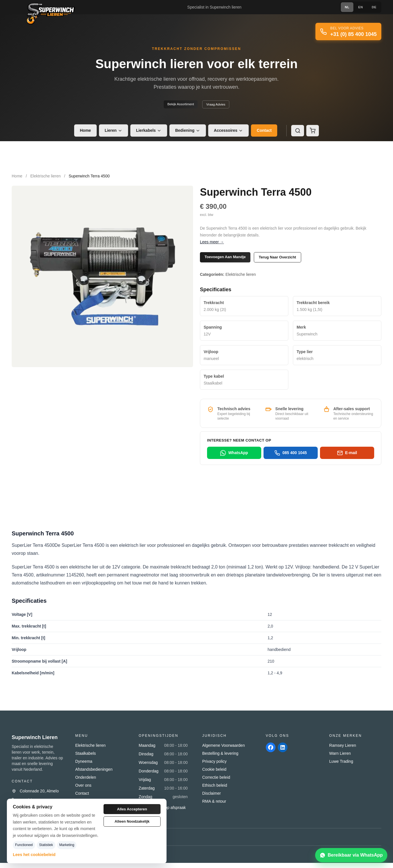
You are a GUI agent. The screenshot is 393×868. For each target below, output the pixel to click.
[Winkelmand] (313, 133)
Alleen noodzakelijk (132, 825)
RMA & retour (214, 806)
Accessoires (227, 133)
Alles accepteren (132, 810)
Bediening (187, 133)
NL (344, 7)
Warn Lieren (340, 758)
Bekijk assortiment (178, 106)
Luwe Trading (341, 766)
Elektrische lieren (45, 179)
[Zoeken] (297, 133)
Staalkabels (86, 758)
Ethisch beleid (215, 790)
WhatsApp (234, 458)
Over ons (83, 790)
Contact (263, 133)
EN (359, 7)
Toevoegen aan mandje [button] (231, 261)
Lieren (112, 133)
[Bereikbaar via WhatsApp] (351, 855)
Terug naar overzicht (294, 261)
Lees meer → (212, 244)
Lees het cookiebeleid (34, 855)
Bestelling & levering (220, 758)
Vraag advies (220, 106)
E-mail (347, 458)
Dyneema (84, 766)
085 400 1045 (291, 458)
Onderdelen (86, 782)
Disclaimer (211, 798)
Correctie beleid (216, 782)
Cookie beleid (214, 774)
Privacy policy (214, 766)
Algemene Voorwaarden (223, 750)
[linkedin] (285, 753)
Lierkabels (148, 133)
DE (374, 7)
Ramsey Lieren (343, 750)
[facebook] (272, 753)
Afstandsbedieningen (94, 774)
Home (84, 133)
